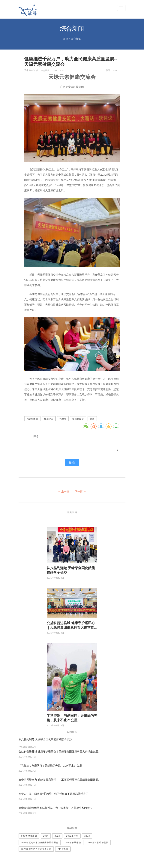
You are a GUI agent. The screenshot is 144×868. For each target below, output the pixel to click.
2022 (57, 836)
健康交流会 (78, 419)
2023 (87, 836)
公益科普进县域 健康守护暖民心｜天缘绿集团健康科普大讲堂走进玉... (59, 751)
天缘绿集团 (32, 419)
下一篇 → (80, 491)
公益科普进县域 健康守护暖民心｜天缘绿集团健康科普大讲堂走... (72, 625)
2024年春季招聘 (73, 842)
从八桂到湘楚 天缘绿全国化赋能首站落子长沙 (45, 739)
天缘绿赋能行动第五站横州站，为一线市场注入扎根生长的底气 (55, 808)
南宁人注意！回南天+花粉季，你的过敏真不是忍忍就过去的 (53, 794)
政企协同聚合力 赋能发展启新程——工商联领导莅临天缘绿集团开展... (59, 780)
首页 (66, 39)
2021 (46, 836)
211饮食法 (63, 849)
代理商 (63, 419)
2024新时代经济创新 (98, 842)
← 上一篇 (64, 491)
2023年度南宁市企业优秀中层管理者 (40, 842)
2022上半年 (72, 836)
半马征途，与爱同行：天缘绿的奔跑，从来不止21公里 (72, 718)
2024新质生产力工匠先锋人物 (36, 849)
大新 (92, 419)
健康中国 (49, 419)
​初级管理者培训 (29, 836)
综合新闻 (76, 39)
